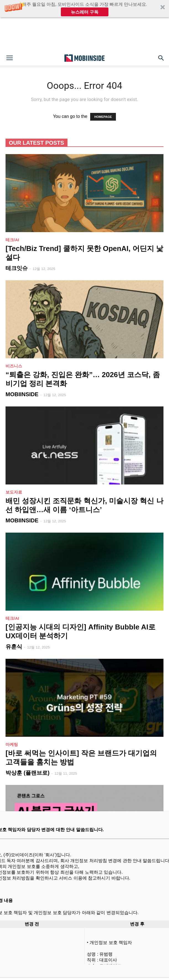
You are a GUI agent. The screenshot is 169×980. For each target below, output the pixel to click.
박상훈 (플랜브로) (28, 773)
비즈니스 (14, 366)
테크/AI (12, 240)
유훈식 (14, 647)
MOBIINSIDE (22, 394)
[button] (84, 9)
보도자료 (14, 492)
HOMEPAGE (103, 117)
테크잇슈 (17, 268)
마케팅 (12, 744)
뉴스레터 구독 (85, 12)
